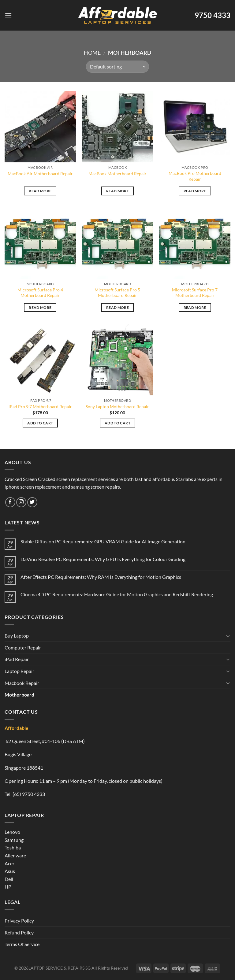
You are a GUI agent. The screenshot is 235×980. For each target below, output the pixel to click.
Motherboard (19, 695)
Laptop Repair (19, 671)
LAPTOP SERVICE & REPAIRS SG (60, 968)
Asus (10, 871)
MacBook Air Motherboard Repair (40, 174)
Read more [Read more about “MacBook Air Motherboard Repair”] (40, 191)
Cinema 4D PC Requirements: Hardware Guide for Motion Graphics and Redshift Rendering (117, 594)
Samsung (14, 840)
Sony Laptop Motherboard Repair (117, 407)
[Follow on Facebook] (10, 502)
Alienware (15, 855)
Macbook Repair (22, 683)
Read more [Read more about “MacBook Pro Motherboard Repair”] (195, 191)
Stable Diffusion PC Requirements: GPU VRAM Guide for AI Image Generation (103, 541)
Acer (9, 863)
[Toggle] (228, 636)
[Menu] (8, 15)
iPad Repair (17, 659)
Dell (9, 879)
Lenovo (12, 832)
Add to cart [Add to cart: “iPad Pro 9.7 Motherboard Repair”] (40, 423)
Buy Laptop (17, 636)
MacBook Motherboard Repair (117, 174)
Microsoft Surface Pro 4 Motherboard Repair (40, 293)
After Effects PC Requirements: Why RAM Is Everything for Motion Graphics (101, 577)
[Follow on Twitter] (32, 502)
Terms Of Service (22, 944)
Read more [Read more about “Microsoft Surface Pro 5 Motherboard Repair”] (117, 307)
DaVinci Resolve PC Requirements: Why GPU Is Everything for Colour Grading (103, 559)
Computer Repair (23, 647)
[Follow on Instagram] (21, 502)
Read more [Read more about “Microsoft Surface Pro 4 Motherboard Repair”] (40, 307)
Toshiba (13, 847)
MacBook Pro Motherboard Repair (195, 176)
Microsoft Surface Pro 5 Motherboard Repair (117, 293)
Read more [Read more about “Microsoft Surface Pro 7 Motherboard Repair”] (195, 307)
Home (92, 53)
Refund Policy (19, 932)
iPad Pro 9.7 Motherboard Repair (40, 407)
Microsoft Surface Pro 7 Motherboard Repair (195, 293)
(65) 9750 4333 (29, 794)
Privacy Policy (19, 921)
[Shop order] (117, 67)
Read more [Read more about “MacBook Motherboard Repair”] (117, 191)
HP (8, 887)
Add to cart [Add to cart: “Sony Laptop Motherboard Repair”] (117, 423)
